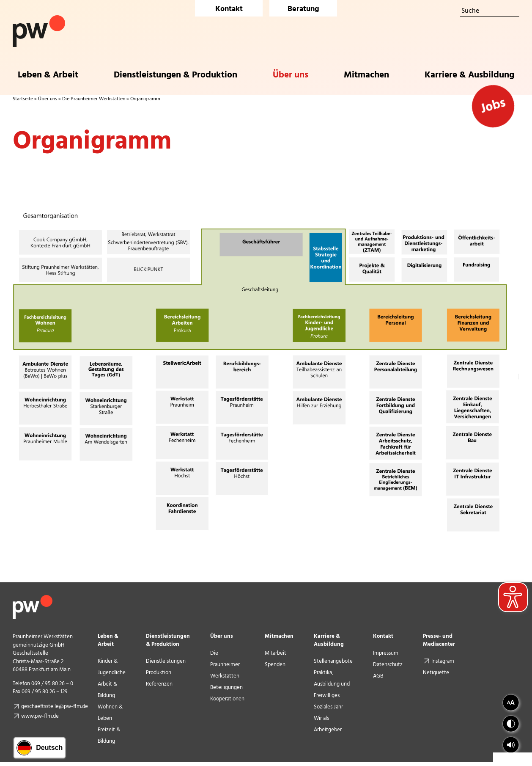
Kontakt (229, 9)
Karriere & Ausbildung (329, 640)
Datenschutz (388, 665)
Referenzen (159, 684)
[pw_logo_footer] (33, 598)
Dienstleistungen (166, 661)
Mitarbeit (276, 653)
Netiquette (436, 673)
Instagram (447, 661)
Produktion (159, 673)
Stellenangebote (333, 661)
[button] (511, 745)
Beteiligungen (226, 687)
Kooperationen (227, 699)
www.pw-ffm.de (40, 716)
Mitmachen (279, 636)
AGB (378, 676)
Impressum (386, 653)
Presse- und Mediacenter (439, 640)
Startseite (23, 99)
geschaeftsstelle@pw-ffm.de (55, 707)
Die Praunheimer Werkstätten (94, 99)
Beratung (303, 9)
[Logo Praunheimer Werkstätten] (39, 19)
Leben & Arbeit (108, 640)
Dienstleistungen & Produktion (168, 640)
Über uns (48, 99)
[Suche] (490, 11)
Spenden (275, 665)
